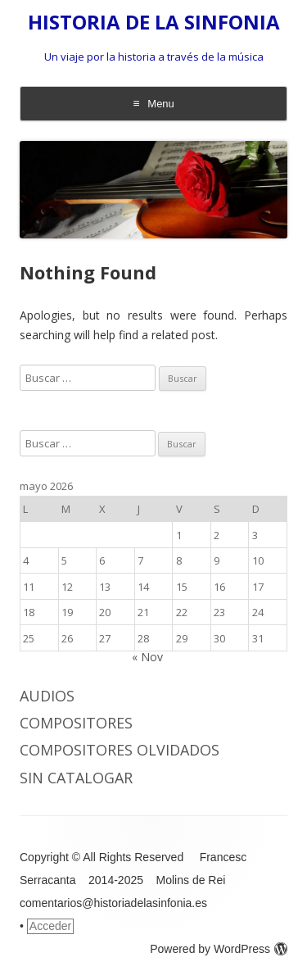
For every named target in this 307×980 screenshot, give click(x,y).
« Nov (147, 657)
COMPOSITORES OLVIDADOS (120, 750)
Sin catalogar (76, 778)
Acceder (50, 926)
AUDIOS (47, 696)
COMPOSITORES (76, 723)
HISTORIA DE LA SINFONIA (154, 23)
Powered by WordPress (219, 949)
